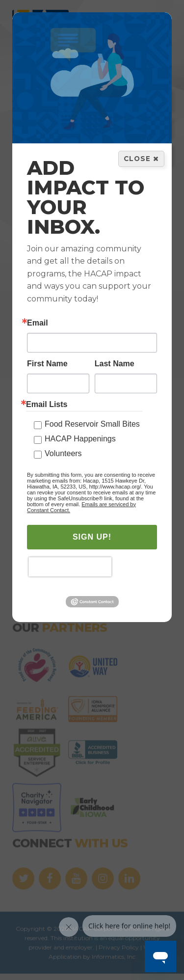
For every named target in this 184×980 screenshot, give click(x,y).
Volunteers (63, 454)
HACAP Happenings (80, 439)
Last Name (115, 364)
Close (141, 159)
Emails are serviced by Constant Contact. (81, 508)
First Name (47, 364)
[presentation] (70, 568)
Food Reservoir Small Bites (92, 424)
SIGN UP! (92, 537)
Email (38, 324)
